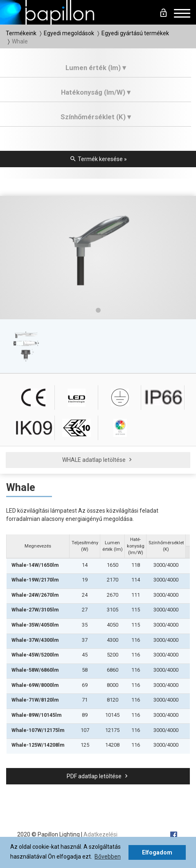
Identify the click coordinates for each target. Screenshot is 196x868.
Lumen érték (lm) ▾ (96, 68)
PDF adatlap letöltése (98, 776)
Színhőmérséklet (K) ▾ (96, 117)
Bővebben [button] (108, 857)
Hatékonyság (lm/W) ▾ (96, 92)
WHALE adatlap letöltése (98, 460)
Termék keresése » (98, 159)
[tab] (96, 71)
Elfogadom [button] (157, 852)
